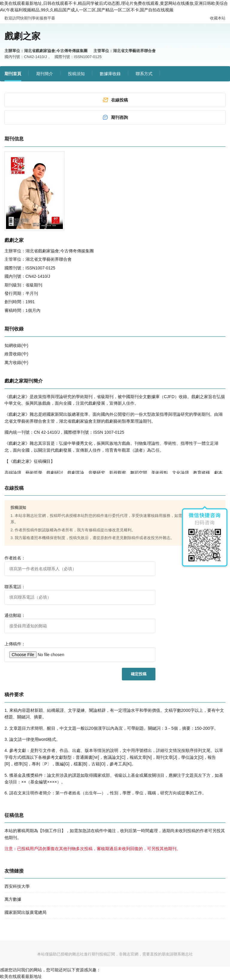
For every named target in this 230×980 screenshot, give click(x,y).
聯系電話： (15, 587)
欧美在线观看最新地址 (21, 976)
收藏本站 (218, 18)
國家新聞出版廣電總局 (25, 912)
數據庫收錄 (110, 74)
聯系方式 (144, 74)
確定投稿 (139, 674)
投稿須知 (76, 74)
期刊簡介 (45, 74)
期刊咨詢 (115, 117)
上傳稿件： (15, 644)
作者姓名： (15, 558)
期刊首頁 (13, 74)
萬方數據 (13, 899)
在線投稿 (115, 100)
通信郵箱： (15, 615)
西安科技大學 (17, 886)
